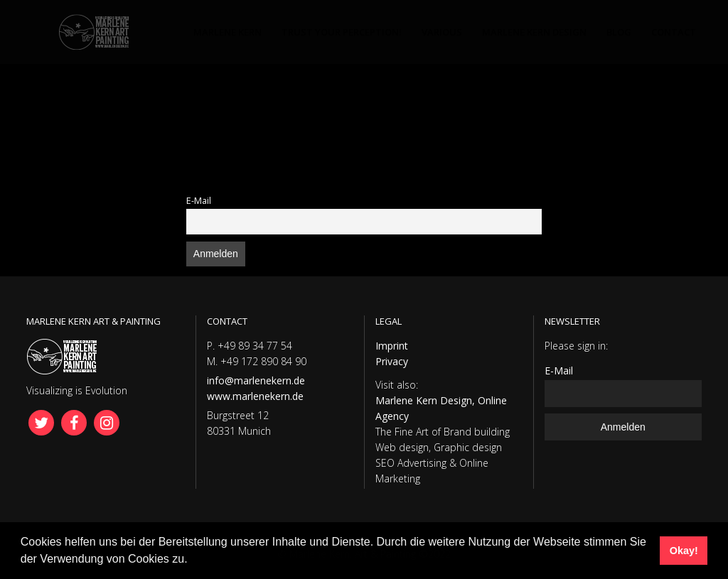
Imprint (392, 346)
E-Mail (199, 201)
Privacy (392, 361)
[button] (193, 561)
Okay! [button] (684, 551)
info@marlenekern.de (256, 380)
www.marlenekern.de (255, 396)
